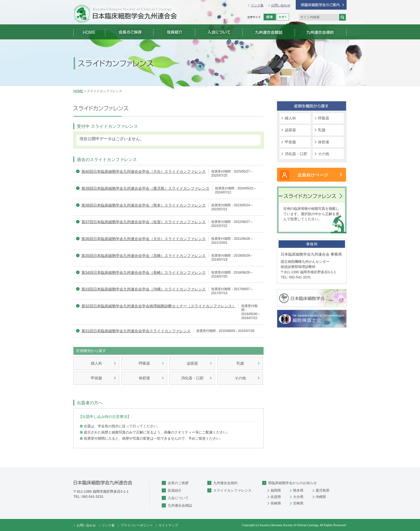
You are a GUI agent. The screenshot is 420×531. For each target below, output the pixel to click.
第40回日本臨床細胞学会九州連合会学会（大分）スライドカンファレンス (144, 171)
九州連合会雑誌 (180, 505)
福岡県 (276, 490)
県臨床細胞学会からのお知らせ (292, 483)
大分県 (298, 497)
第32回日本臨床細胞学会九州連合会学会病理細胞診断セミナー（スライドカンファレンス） (159, 306)
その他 (240, 378)
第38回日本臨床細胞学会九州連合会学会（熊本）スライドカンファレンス (144, 205)
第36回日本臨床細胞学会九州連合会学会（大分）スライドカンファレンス (144, 239)
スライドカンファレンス (232, 490)
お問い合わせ (281, 5)
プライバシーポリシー (137, 525)
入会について (178, 498)
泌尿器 (192, 363)
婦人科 (96, 363)
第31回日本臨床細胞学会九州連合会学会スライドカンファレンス (136, 331)
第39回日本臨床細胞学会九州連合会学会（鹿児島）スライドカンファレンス (145, 188)
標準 (270, 17)
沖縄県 (321, 497)
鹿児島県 (322, 490)
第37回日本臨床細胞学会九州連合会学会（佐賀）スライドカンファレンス (144, 222)
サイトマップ (168, 525)
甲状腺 (96, 378)
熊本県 (298, 490)
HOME (78, 91)
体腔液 (144, 378)
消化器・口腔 (192, 378)
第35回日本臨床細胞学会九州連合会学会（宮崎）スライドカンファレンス (144, 256)
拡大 (283, 17)
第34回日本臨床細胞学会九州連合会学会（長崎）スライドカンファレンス (144, 272)
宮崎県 (298, 503)
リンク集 (257, 5)
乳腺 (240, 363)
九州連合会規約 (225, 483)
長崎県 (276, 503)
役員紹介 (175, 490)
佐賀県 (276, 497)
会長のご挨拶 (178, 483)
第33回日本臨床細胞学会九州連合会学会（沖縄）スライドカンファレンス (144, 289)
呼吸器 (144, 363)
